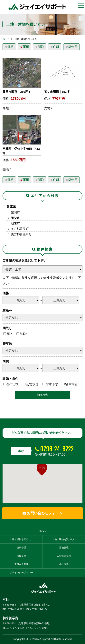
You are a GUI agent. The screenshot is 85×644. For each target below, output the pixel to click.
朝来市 (15, 223)
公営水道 (32, 384)
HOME (42, 531)
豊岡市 (15, 212)
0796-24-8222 (57, 449)
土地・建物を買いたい (64, 539)
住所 (55, 47)
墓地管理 (64, 548)
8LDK (24, 334)
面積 (24, 47)
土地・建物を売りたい (21, 539)
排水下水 (52, 384)
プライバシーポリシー (21, 573)
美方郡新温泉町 (21, 234)
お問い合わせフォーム (42, 513)
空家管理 (21, 548)
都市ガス (13, 384)
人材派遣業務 (64, 556)
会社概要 (64, 564)
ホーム (6, 39)
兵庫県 (11, 207)
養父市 (15, 218)
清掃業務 (21, 556)
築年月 (71, 47)
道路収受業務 (21, 564)
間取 (40, 47)
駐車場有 (71, 384)
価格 (9, 47)
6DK (9, 334)
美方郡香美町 (20, 229)
